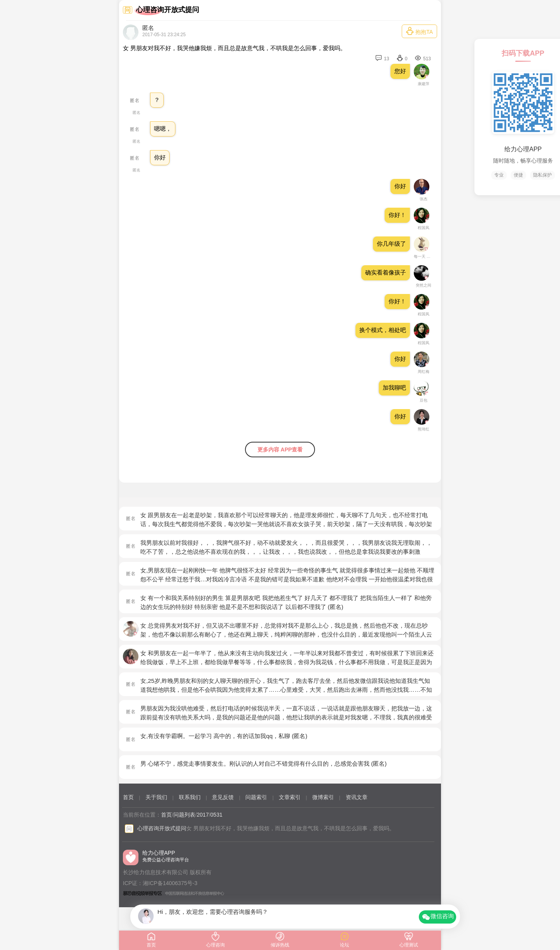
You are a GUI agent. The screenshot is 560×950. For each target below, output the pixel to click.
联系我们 (190, 797)
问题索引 (256, 797)
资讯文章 (357, 797)
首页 (128, 797)
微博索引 (323, 797)
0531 (216, 815)
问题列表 (184, 815)
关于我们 (156, 797)
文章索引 (290, 797)
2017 (203, 815)
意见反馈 (223, 797)
